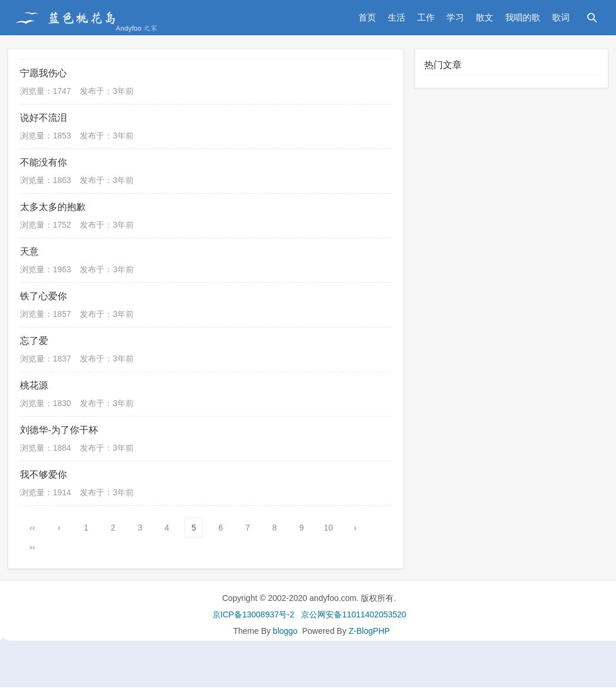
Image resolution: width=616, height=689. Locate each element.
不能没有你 (43, 162)
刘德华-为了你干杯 (59, 430)
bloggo (285, 631)
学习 (455, 17)
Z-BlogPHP (369, 631)
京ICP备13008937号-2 (253, 614)
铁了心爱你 (43, 296)
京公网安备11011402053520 (353, 614)
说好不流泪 (43, 118)
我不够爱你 (43, 474)
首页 (367, 17)
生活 (397, 17)
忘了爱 (34, 341)
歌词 (561, 17)
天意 (29, 251)
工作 (426, 17)
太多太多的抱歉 (53, 207)
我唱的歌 (523, 17)
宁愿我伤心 (43, 73)
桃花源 (34, 385)
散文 (485, 17)
